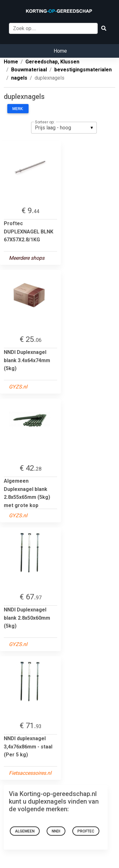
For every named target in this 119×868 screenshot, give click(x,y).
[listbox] (64, 127)
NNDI (56, 831)
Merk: (18, 109)
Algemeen (25, 831)
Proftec (86, 831)
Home (60, 51)
